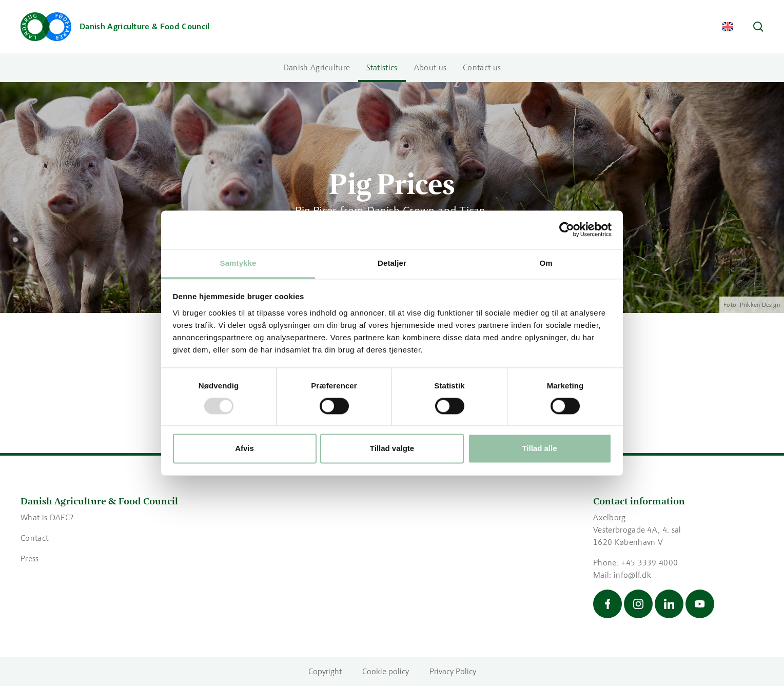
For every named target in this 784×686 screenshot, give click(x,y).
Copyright (325, 671)
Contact (34, 538)
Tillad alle (539, 449)
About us (430, 67)
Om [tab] (546, 263)
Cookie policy (386, 671)
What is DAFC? (48, 517)
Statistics (382, 67)
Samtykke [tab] (238, 263)
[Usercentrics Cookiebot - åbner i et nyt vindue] (567, 229)
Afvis (244, 449)
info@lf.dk (632, 575)
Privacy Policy (453, 671)
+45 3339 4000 (649, 563)
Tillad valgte (392, 449)
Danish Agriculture (317, 67)
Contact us (482, 67)
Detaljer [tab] (392, 263)
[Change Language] (728, 27)
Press (30, 558)
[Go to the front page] (115, 27)
